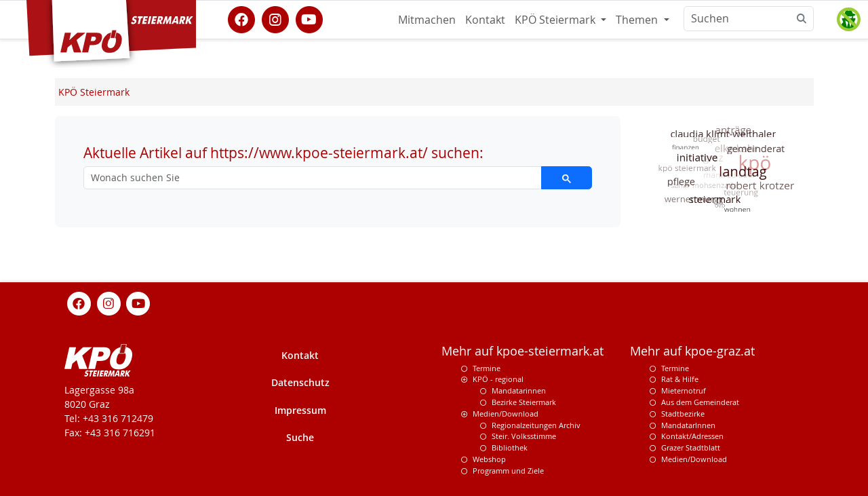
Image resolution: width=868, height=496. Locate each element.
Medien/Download (506, 414)
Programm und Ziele (508, 471)
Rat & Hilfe (680, 379)
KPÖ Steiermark (556, 20)
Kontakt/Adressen (692, 436)
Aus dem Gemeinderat (700, 402)
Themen (638, 20)
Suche (300, 437)
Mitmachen (427, 20)
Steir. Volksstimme (524, 436)
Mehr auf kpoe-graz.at (692, 351)
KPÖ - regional (498, 379)
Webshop (489, 459)
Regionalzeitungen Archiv (536, 425)
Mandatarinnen (519, 390)
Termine (487, 368)
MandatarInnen (688, 425)
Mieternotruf (684, 390)
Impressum (300, 410)
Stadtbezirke (683, 414)
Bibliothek (510, 447)
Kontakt (485, 20)
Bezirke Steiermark (524, 402)
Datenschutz (300, 382)
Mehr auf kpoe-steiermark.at (522, 351)
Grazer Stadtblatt (691, 447)
